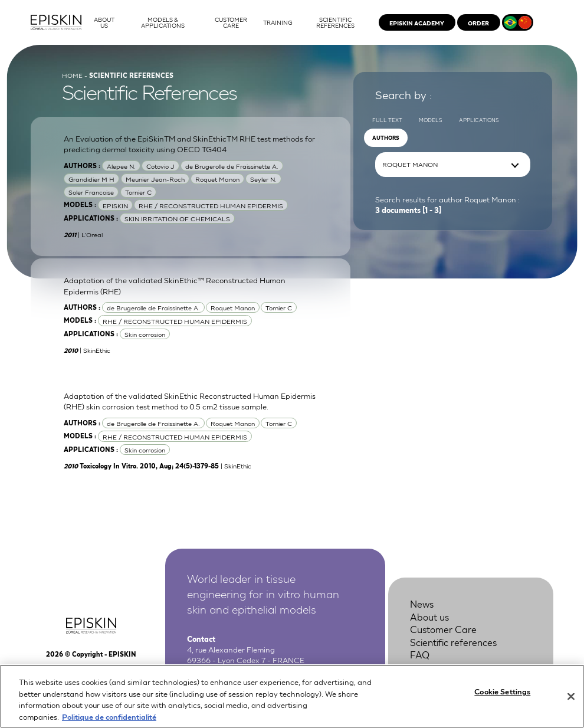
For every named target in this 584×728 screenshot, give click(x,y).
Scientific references (453, 642)
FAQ (420, 654)
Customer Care (443, 629)
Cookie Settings (502, 698)
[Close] (571, 703)
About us (429, 616)
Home (72, 75)
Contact (428, 667)
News (422, 604)
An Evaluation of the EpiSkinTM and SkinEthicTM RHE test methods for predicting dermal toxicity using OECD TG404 (189, 144)
